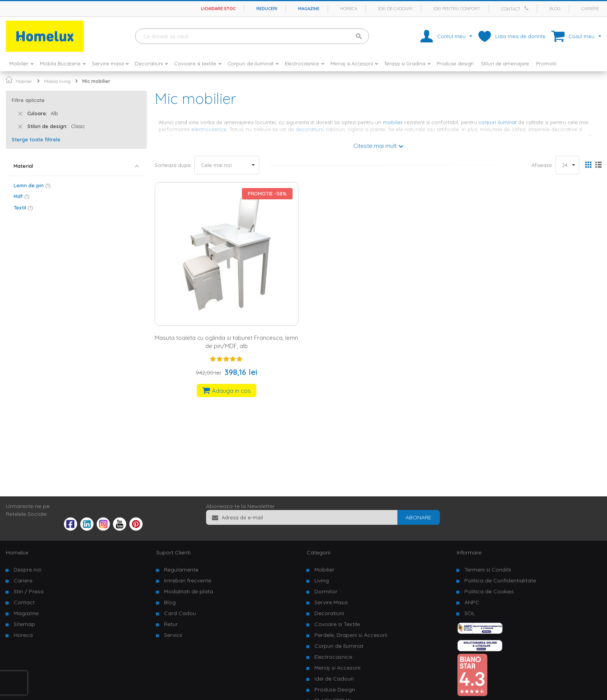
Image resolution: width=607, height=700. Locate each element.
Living (322, 580)
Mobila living (57, 81)
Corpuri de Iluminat (339, 646)
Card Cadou (180, 613)
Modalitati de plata (189, 591)
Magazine (309, 9)
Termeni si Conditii (488, 570)
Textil (23, 208)
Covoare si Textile (337, 624)
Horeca (349, 9)
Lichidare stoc (218, 9)
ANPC (472, 602)
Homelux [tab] (17, 552)
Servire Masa (331, 602)
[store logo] (45, 36)
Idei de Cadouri (334, 679)
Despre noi (27, 570)
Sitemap (24, 624)
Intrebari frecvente (188, 580)
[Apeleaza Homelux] (528, 8)
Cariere (590, 9)
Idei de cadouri (395, 9)
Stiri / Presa (29, 591)
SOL (470, 613)
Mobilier (24, 81)
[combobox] (252, 36)
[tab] (76, 166)
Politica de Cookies (489, 591)
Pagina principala (9, 80)
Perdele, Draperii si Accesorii (351, 635)
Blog (555, 9)
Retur (171, 624)
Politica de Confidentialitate (500, 580)
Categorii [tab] (318, 552)
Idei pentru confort (457, 9)
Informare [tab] (469, 552)
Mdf (22, 196)
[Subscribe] (418, 517)
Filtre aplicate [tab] (28, 100)
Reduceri (267, 9)
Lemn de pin (32, 185)
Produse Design (335, 689)
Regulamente (181, 570)
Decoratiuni (329, 613)
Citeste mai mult (375, 146)
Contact (511, 9)
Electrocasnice (333, 657)
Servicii (173, 635)
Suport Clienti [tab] (173, 552)
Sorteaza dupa (173, 165)
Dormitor (326, 591)
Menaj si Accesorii (337, 668)
